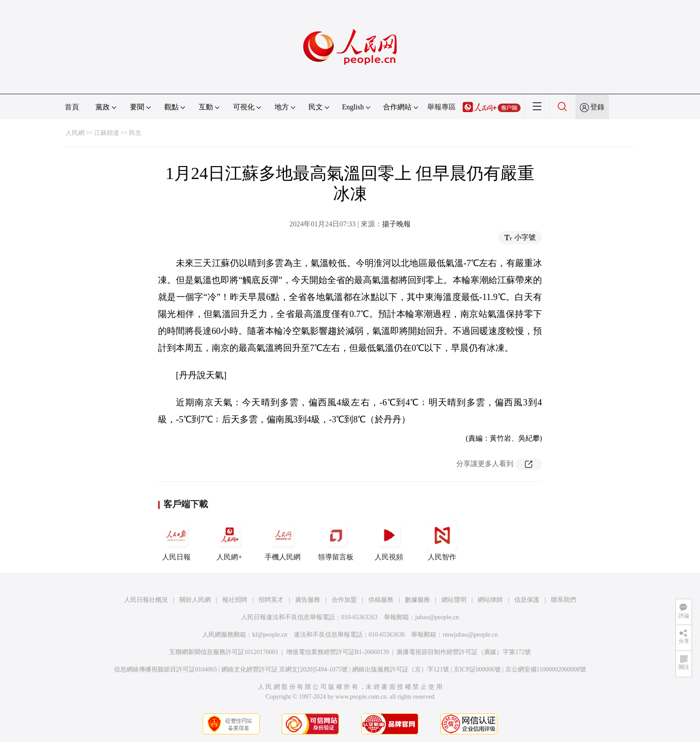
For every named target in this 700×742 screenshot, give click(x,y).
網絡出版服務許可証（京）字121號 (401, 669)
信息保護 (527, 600)
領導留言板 (336, 540)
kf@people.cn (270, 635)
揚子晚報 (396, 224)
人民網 (75, 133)
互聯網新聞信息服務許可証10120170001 (224, 652)
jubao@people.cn (437, 617)
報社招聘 (235, 600)
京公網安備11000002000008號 (546, 669)
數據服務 (417, 600)
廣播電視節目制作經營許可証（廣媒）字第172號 (464, 652)
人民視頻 (389, 540)
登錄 (597, 107)
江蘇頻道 (107, 133)
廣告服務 (308, 600)
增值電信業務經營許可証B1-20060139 (338, 652)
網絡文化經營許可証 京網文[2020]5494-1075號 (285, 669)
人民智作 (442, 540)
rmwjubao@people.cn (470, 635)
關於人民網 (195, 600)
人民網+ (229, 540)
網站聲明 (454, 600)
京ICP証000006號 (477, 669)
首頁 (72, 107)
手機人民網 (283, 540)
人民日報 (176, 540)
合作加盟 (344, 600)
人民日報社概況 (146, 600)
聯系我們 (563, 600)
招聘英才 (271, 600)
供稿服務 (381, 600)
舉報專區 (442, 107)
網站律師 (490, 600)
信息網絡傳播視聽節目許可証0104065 (165, 669)
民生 (135, 133)
